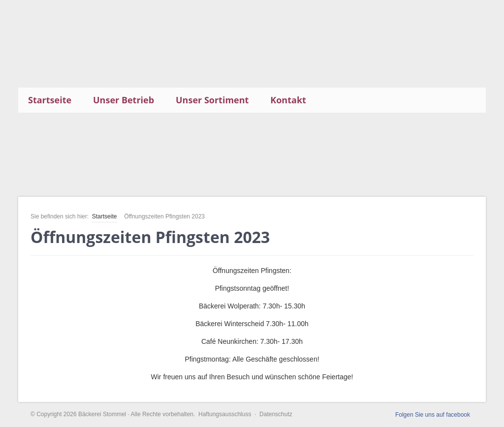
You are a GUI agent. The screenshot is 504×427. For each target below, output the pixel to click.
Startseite (50, 100)
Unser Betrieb (124, 100)
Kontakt (288, 100)
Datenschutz (276, 414)
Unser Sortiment (212, 100)
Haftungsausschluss (225, 414)
